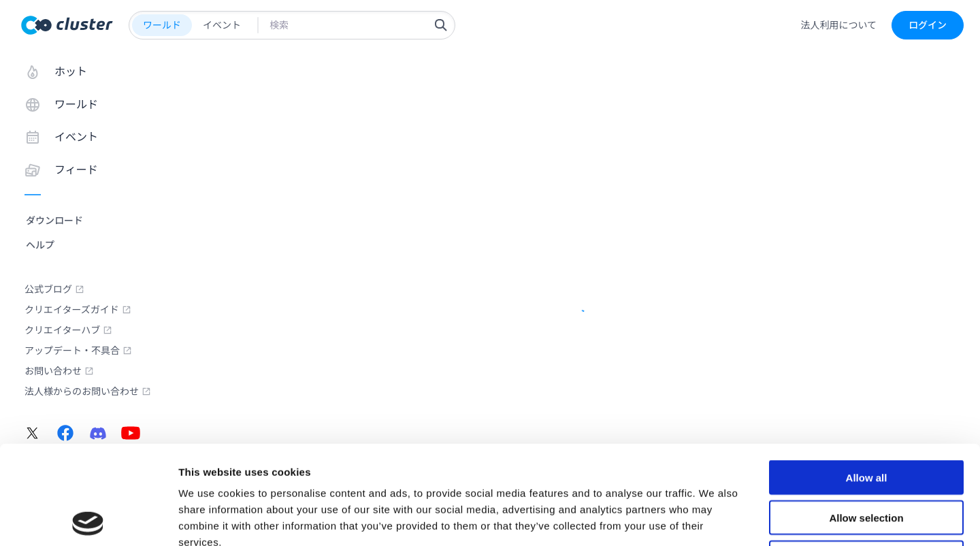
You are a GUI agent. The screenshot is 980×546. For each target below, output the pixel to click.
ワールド (162, 25)
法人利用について (838, 25)
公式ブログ (54, 289)
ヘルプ (40, 245)
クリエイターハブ (68, 330)
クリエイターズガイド (78, 310)
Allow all (867, 379)
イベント (222, 25)
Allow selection (866, 419)
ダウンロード (54, 221)
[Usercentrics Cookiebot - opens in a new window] (88, 519)
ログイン (928, 25)
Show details (714, 519)
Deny (867, 459)
